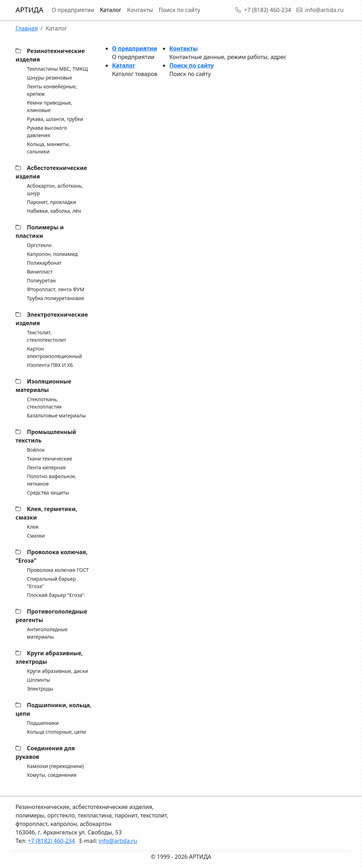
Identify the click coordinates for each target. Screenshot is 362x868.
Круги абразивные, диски (57, 671)
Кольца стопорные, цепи (56, 732)
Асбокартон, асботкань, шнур (55, 189)
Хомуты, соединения (52, 775)
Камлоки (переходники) (55, 766)
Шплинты (39, 680)
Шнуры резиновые (49, 78)
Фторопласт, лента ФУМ (56, 289)
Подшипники (43, 723)
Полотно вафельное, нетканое (52, 480)
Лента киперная (46, 467)
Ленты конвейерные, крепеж (52, 90)
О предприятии (73, 10)
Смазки (36, 536)
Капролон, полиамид (52, 254)
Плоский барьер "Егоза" (56, 595)
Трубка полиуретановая (55, 298)
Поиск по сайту (179, 10)
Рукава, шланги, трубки (55, 119)
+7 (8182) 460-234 (263, 10)
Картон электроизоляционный (54, 352)
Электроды (40, 689)
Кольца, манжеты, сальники (48, 148)
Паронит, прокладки (51, 202)
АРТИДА (29, 10)
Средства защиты (48, 492)
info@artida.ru (320, 10)
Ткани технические (49, 459)
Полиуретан (41, 280)
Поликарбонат (44, 263)
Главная (27, 28)
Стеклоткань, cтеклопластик (44, 403)
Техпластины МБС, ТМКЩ (57, 69)
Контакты (140, 10)
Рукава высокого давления (47, 131)
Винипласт (40, 272)
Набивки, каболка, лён (54, 211)
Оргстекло (39, 245)
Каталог (111, 10)
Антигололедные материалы (47, 633)
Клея (33, 527)
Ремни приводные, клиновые (50, 106)
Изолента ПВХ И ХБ (50, 365)
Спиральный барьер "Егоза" (51, 582)
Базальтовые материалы (56, 415)
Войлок (36, 450)
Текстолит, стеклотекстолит (46, 336)
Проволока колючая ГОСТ (58, 570)
